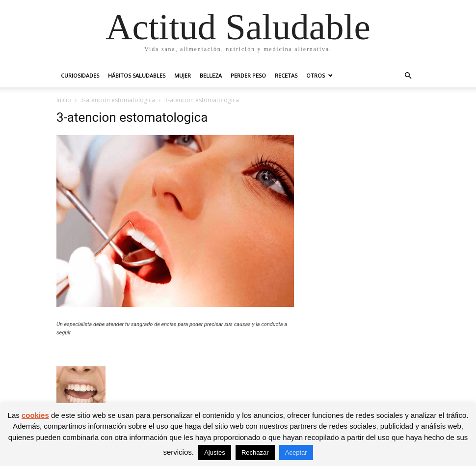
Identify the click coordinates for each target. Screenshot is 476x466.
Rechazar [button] (255, 452)
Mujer (183, 75)
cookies (35, 415)
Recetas (286, 75)
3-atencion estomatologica (118, 100)
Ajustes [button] (215, 452)
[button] (408, 76)
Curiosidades (80, 75)
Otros (316, 75)
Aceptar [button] (296, 452)
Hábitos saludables (137, 75)
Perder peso (248, 75)
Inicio (64, 100)
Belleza (211, 75)
